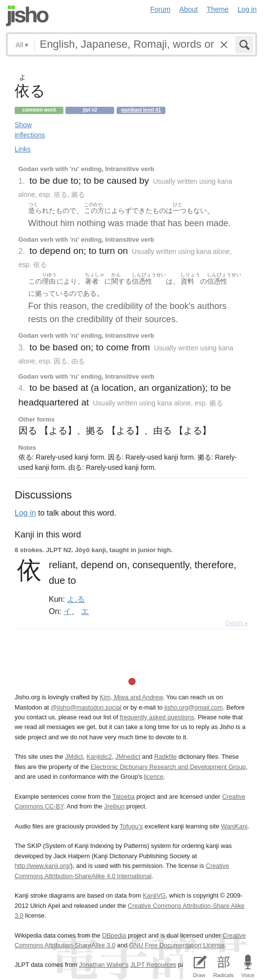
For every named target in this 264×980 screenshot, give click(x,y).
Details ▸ (237, 623)
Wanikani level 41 (141, 110)
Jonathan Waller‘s (104, 965)
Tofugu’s (131, 826)
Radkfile (165, 757)
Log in (247, 9)
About (189, 9)
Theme (218, 9)
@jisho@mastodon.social (86, 707)
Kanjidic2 (99, 757)
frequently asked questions (157, 717)
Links (23, 149)
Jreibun (114, 806)
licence (154, 777)
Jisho (27, 16)
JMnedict (128, 757)
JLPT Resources (153, 965)
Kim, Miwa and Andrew (131, 697)
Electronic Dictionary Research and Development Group (168, 767)
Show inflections (30, 130)
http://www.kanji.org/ (43, 866)
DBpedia (114, 935)
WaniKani (234, 826)
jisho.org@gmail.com (194, 707)
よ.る (76, 599)
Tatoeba (123, 797)
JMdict (74, 757)
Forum (161, 9)
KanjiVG (154, 895)
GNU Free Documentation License (177, 945)
